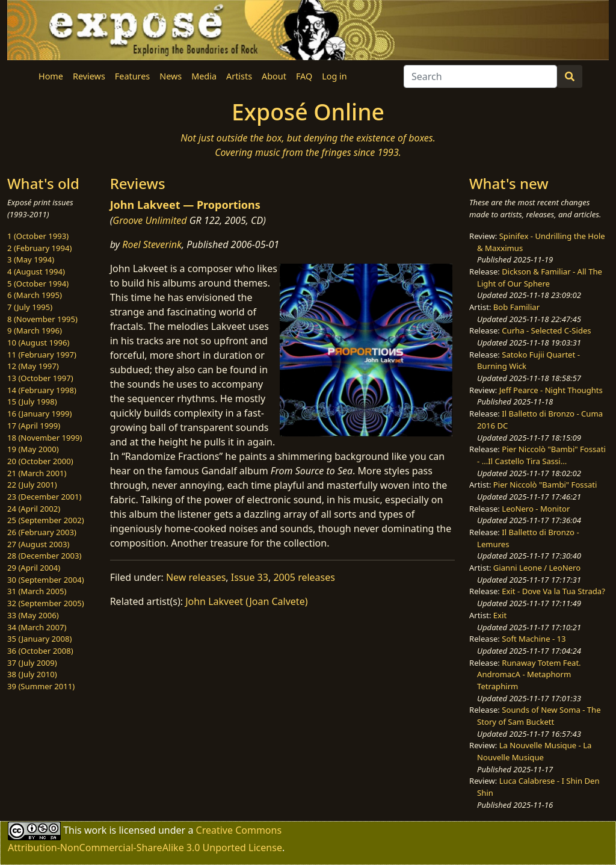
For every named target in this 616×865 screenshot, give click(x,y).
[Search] (480, 76)
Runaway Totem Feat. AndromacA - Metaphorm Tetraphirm (529, 674)
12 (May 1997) (33, 366)
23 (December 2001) (44, 497)
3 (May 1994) (31, 259)
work (95, 829)
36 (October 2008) (40, 651)
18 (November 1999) (45, 438)
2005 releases (304, 577)
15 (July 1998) (32, 401)
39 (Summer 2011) (41, 686)
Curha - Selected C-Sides (546, 330)
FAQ (304, 76)
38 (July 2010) (32, 674)
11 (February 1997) (42, 355)
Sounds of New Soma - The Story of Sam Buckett (539, 716)
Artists (239, 76)
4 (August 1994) (36, 271)
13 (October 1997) (40, 378)
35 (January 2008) (39, 639)
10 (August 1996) (38, 343)
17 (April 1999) (34, 426)
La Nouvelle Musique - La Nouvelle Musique (534, 751)
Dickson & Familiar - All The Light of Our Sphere (540, 277)
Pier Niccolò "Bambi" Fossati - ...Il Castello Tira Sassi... (541, 455)
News (171, 76)
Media (204, 76)
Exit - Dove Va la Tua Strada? (553, 591)
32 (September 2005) (46, 603)
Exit (500, 615)
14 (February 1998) (42, 390)
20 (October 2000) (40, 461)
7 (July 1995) (30, 307)
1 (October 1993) (38, 236)
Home (51, 76)
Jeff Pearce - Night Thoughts (551, 390)
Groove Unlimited (149, 220)
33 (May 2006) (33, 615)
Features (132, 76)
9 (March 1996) (35, 330)
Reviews (89, 76)
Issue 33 (250, 577)
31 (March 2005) (37, 591)
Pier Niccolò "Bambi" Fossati (545, 485)
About (274, 76)
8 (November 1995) (42, 319)
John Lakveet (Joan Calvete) (246, 601)
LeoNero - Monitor (536, 509)
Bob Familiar (516, 307)
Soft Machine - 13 (534, 639)
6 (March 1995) (35, 295)
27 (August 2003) (38, 544)
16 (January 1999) (39, 414)
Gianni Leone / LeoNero (537, 568)
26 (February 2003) (42, 532)
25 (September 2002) (46, 520)
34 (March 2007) (37, 627)
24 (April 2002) (34, 509)
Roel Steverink (152, 244)
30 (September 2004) (46, 580)
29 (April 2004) (34, 568)
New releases (196, 577)
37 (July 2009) (32, 663)
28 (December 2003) (44, 556)
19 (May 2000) (33, 449)
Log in (334, 76)
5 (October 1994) (38, 284)
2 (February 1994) (39, 248)
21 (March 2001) (37, 473)
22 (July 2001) (32, 485)
